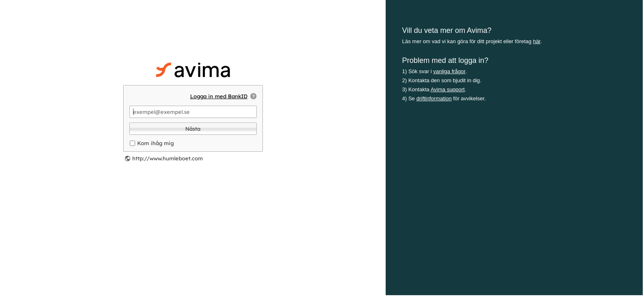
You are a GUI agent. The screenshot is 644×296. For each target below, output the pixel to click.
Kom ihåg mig (155, 143)
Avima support (447, 89)
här (537, 41)
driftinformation (434, 98)
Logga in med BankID (219, 96)
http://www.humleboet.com (168, 158)
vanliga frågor (449, 71)
